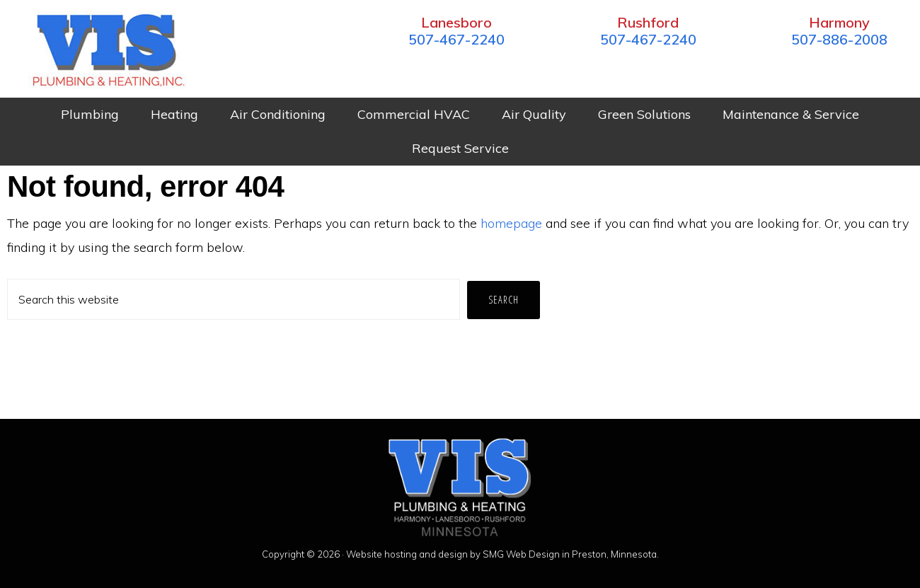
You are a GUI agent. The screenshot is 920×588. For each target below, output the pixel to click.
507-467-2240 (456, 39)
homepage (511, 223)
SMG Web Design (521, 554)
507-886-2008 (839, 39)
